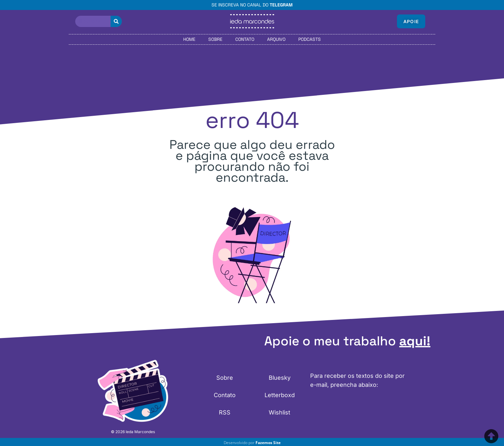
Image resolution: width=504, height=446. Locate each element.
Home (189, 39)
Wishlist (279, 412)
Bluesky (280, 378)
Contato (245, 39)
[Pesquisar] (116, 21)
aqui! (415, 341)
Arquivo (276, 39)
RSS (225, 412)
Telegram (281, 5)
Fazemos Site (268, 443)
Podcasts (310, 39)
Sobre (215, 39)
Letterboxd (280, 395)
